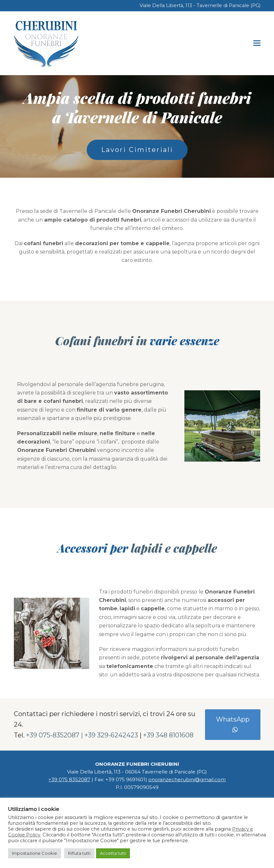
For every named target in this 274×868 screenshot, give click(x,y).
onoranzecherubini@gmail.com (187, 779)
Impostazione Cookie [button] (34, 853)
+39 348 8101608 (168, 735)
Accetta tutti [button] (113, 853)
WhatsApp (233, 724)
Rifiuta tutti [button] (79, 853)
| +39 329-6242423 (109, 735)
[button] (257, 43)
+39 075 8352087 (69, 779)
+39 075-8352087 (53, 735)
